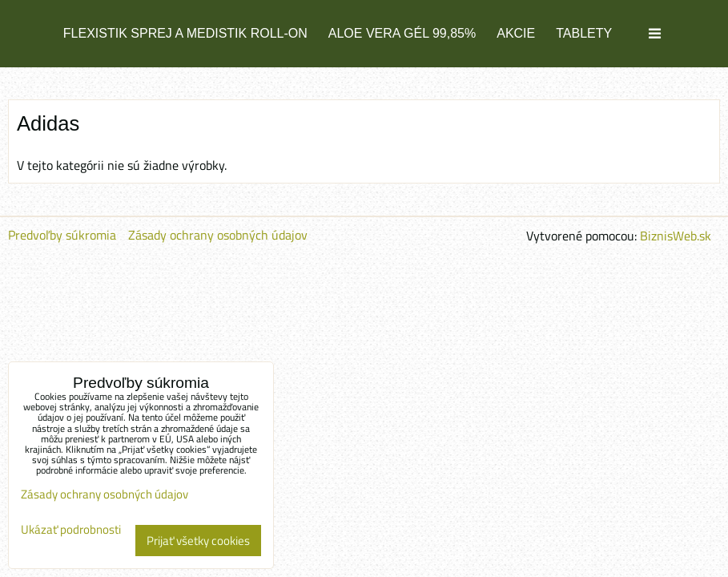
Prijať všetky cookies (198, 541)
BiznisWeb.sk (676, 236)
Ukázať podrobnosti (71, 530)
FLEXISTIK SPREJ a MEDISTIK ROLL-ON (185, 33)
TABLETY (584, 33)
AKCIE (516, 33)
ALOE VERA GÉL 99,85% (402, 33)
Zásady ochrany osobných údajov (218, 235)
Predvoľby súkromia (62, 235)
